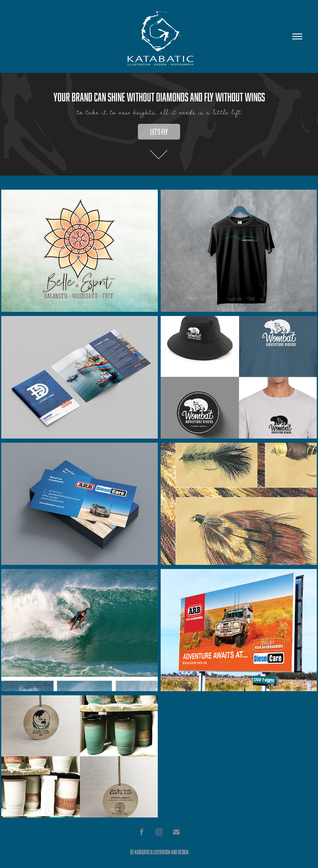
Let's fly (159, 132)
